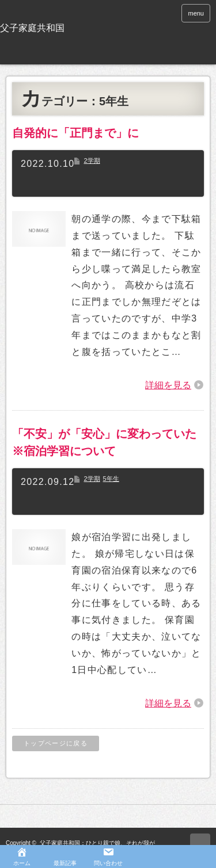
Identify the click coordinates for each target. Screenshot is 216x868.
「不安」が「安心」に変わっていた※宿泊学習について (104, 442)
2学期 (92, 160)
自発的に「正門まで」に (75, 133)
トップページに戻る (56, 743)
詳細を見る (168, 385)
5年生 (111, 479)
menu (196, 13)
